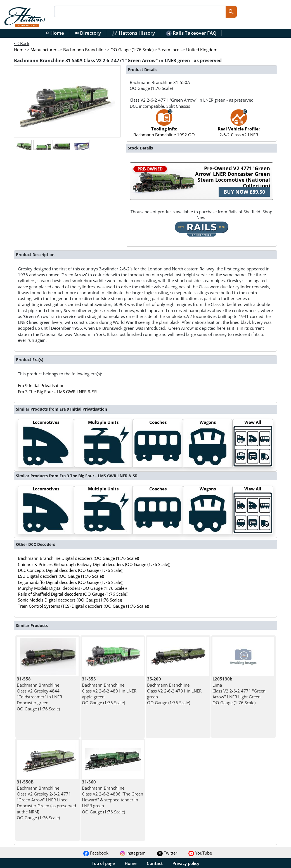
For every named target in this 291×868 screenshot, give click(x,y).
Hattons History (133, 33)
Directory (88, 33)
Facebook (96, 853)
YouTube (200, 853)
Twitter (167, 853)
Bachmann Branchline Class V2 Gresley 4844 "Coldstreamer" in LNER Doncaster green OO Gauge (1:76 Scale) (39, 694)
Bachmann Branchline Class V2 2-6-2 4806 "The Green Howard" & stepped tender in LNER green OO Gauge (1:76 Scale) (113, 797)
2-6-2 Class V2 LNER (239, 126)
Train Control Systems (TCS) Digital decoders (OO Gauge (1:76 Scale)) (83, 606)
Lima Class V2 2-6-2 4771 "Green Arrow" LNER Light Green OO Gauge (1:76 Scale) (239, 691)
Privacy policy (186, 863)
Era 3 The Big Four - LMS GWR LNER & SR (57, 392)
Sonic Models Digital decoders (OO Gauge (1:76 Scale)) (70, 600)
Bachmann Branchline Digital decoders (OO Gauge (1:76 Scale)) (78, 558)
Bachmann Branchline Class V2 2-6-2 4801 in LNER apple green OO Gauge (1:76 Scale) (109, 691)
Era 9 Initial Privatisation (41, 385)
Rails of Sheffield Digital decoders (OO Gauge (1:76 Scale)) (73, 594)
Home (55, 33)
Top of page (103, 863)
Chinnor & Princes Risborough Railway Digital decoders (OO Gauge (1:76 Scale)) (94, 564)
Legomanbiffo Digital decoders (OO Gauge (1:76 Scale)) (71, 582)
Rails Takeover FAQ (191, 33)
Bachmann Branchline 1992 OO (164, 126)
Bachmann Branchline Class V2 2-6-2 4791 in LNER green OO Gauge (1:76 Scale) (174, 691)
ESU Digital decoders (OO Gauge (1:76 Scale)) (61, 576)
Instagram (133, 853)
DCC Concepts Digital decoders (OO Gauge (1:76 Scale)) (71, 570)
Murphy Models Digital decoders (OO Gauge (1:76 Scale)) (72, 588)
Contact (155, 863)
